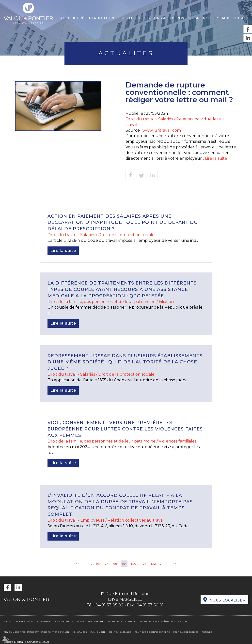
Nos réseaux (216, 18)
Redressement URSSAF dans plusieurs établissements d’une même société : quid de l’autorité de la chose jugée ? (125, 362)
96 (98, 564)
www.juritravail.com (162, 130)
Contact (239, 18)
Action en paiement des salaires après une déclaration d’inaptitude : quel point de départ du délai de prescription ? (123, 222)
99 (124, 564)
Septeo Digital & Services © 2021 (26, 642)
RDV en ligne (189, 18)
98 (115, 564)
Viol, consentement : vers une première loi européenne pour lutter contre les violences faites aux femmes (125, 429)
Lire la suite (216, 158)
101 (144, 564)
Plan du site (98, 632)
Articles (207, 632)
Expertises (117, 18)
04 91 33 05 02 (110, 605)
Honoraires (80, 632)
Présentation (91, 18)
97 (107, 564)
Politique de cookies (186, 632)
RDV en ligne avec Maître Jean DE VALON (163, 621)
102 (153, 564)
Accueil (68, 18)
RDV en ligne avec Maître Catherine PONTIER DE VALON (36, 632)
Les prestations (146, 18)
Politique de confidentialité (152, 632)
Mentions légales (120, 632)
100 (134, 564)
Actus (169, 18)
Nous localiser (228, 600)
